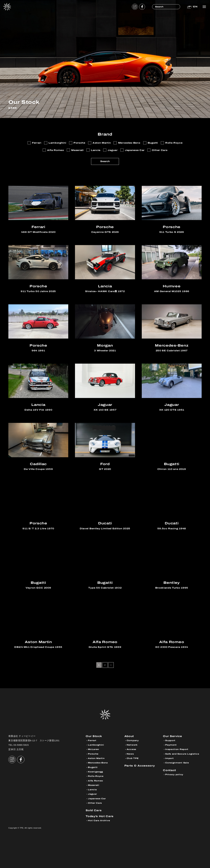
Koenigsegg (95, 772)
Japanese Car (97, 799)
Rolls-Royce (96, 776)
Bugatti (93, 767)
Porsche (93, 754)
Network (132, 745)
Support (170, 740)
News (130, 754)
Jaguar (92, 794)
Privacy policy (174, 775)
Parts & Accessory (140, 766)
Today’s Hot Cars (100, 816)
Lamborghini (96, 745)
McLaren (94, 749)
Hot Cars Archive (99, 821)
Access (131, 749)
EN (195, 7)
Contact (169, 770)
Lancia (92, 790)
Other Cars (95, 803)
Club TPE (133, 758)
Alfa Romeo (95, 781)
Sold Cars (94, 810)
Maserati (94, 785)
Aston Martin (96, 758)
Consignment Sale (177, 763)
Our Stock (94, 736)
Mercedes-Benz (98, 763)
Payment (171, 745)
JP (189, 7)
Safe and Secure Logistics (182, 754)
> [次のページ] (111, 665)
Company (133, 740)
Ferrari (92, 740)
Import (169, 758)
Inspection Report (177, 749)
